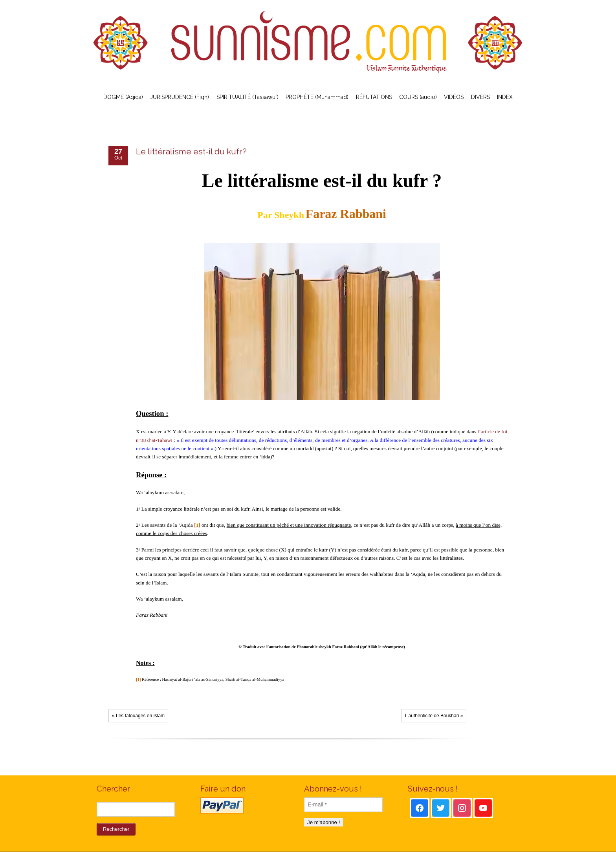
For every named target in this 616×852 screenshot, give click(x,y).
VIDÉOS (454, 97)
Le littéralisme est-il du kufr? (191, 151)
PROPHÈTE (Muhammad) (317, 97)
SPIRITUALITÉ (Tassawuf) (247, 97)
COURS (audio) (418, 97)
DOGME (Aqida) (123, 97)
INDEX (505, 97)
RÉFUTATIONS (374, 97)
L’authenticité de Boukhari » (434, 716)
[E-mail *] (343, 805)
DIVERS (480, 97)
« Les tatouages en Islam (138, 716)
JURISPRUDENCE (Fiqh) (180, 97)
